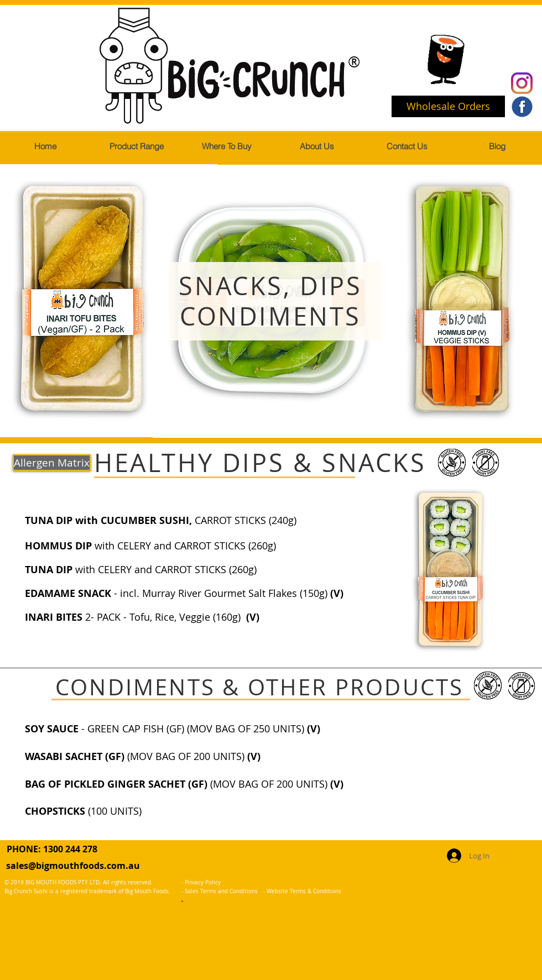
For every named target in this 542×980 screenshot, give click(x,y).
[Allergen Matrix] (52, 463)
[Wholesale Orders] (448, 106)
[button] (136, 146)
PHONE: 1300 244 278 (52, 849)
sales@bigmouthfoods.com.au (73, 866)
